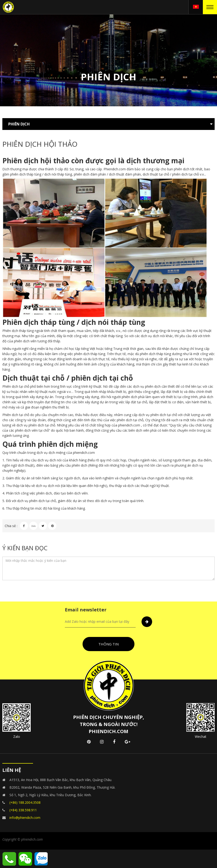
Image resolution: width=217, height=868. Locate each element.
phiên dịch (182, 169)
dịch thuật (26, 465)
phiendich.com (129, 425)
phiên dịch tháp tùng (26, 174)
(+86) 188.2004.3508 (25, 802)
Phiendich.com (115, 169)
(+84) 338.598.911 (23, 810)
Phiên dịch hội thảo (36, 161)
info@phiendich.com (25, 818)
